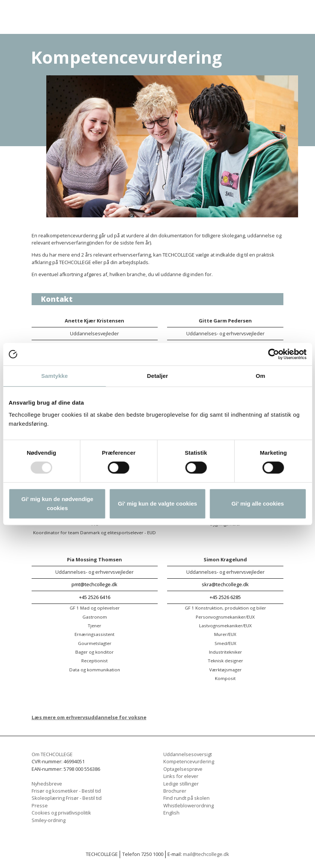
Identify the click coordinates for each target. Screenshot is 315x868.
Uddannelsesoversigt (188, 754)
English (171, 813)
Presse (40, 805)
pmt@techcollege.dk (94, 584)
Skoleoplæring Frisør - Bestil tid (67, 798)
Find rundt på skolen (186, 798)
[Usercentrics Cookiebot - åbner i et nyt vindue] (273, 354)
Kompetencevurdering (189, 761)
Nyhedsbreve (47, 784)
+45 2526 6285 (225, 597)
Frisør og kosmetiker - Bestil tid (66, 791)
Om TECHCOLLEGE (52, 754)
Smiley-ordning (49, 820)
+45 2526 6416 (95, 597)
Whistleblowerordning (189, 805)
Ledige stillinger (181, 784)
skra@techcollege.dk (225, 584)
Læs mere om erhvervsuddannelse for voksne (89, 717)
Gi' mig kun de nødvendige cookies (57, 504)
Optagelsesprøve (183, 769)
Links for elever (181, 776)
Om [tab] (261, 376)
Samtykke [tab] (54, 376)
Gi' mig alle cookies (258, 504)
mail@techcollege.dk (206, 854)
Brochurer (175, 791)
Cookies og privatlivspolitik (61, 813)
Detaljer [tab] (158, 376)
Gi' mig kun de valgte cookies (157, 504)
